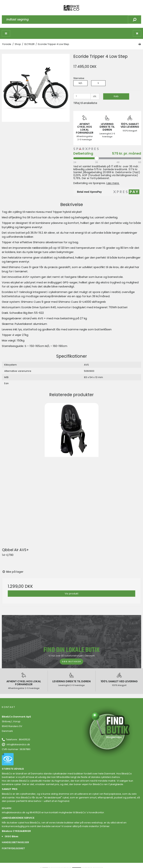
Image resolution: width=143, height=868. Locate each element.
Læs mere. (113, 183)
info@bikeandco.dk (18, 744)
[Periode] (107, 158)
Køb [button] (116, 96)
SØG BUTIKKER (71, 662)
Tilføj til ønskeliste (85, 103)
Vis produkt (71, 594)
